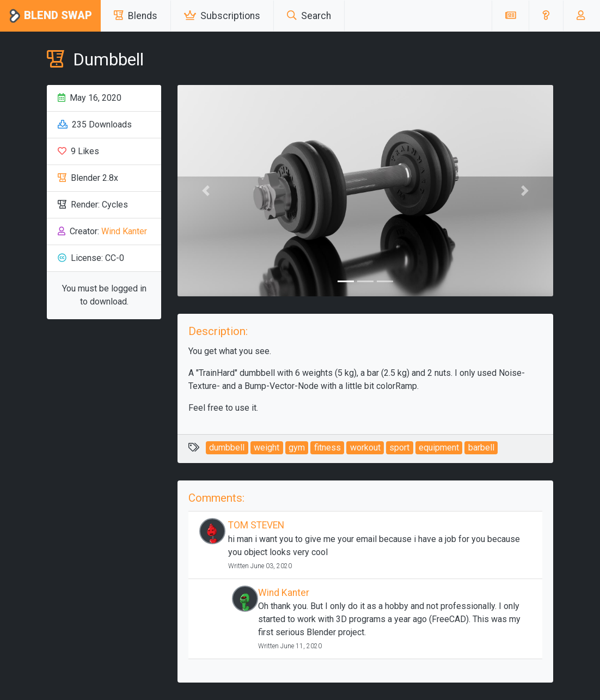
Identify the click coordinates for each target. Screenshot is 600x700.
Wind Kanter (124, 231)
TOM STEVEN (256, 525)
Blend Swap (50, 16)
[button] (546, 16)
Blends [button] (136, 16)
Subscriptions (222, 16)
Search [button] (309, 16)
